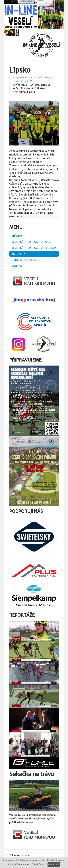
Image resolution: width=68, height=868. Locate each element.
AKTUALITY (26, 81)
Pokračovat (54, 865)
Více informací (39, 864)
